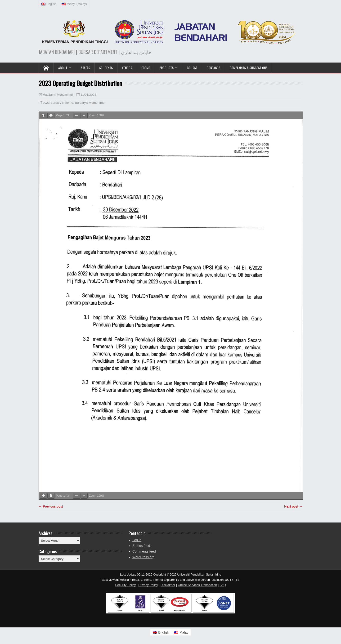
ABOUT (63, 68)
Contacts (213, 68)
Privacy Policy (148, 585)
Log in (137, 540)
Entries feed (141, 546)
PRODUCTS (166, 68)
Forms (146, 68)
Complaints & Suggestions (248, 68)
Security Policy (125, 585)
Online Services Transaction (197, 585)
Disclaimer (168, 585)
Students (106, 68)
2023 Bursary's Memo (58, 103)
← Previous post (51, 506)
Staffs (85, 68)
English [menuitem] (164, 632)
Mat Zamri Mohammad (58, 95)
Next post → (293, 506)
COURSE (192, 68)
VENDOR (127, 68)
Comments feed (144, 551)
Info (102, 103)
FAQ (223, 585)
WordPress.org (143, 557)
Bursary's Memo (86, 103)
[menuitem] (49, 4)
